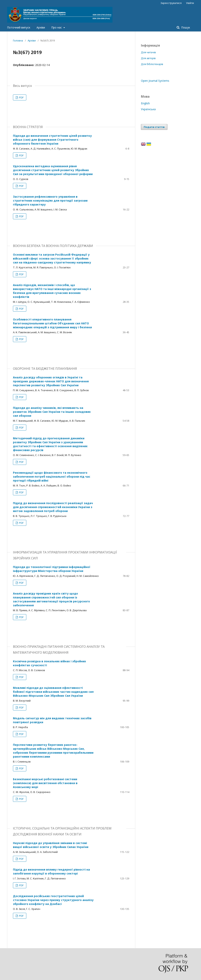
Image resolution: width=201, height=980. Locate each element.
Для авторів (148, 58)
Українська (148, 109)
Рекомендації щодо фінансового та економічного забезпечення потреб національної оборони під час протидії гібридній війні (52, 477)
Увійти (190, 3)
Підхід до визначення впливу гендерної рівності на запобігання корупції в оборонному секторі (51, 871)
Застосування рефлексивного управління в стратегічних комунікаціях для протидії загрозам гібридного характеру (50, 200)
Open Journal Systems (155, 81)
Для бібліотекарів (152, 64)
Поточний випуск (19, 27)
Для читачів (148, 52)
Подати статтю (154, 127)
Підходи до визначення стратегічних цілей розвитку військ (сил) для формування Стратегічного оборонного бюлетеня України (52, 140)
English (145, 103)
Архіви (41, 27)
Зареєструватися (171, 3)
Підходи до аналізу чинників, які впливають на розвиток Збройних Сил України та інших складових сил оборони (52, 412)
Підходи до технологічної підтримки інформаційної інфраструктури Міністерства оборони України (52, 569)
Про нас (57, 27)
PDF (21, 97)
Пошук (185, 27)
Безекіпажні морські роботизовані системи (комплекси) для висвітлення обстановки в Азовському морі (45, 783)
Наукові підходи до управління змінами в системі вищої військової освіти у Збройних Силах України (51, 845)
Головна (18, 40)
